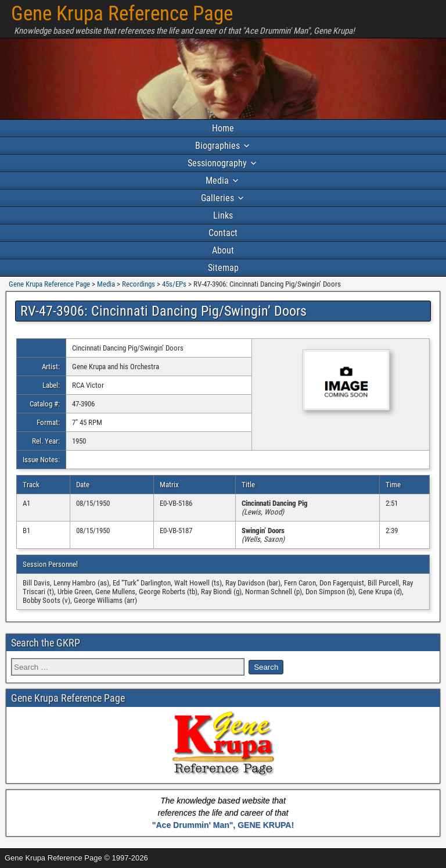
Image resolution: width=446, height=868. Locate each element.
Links (223, 215)
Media (217, 181)
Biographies (217, 146)
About (223, 250)
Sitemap (223, 268)
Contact (223, 233)
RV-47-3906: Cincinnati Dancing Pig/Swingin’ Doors (163, 311)
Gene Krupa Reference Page (122, 14)
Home (223, 128)
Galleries (217, 198)
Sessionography (217, 163)
